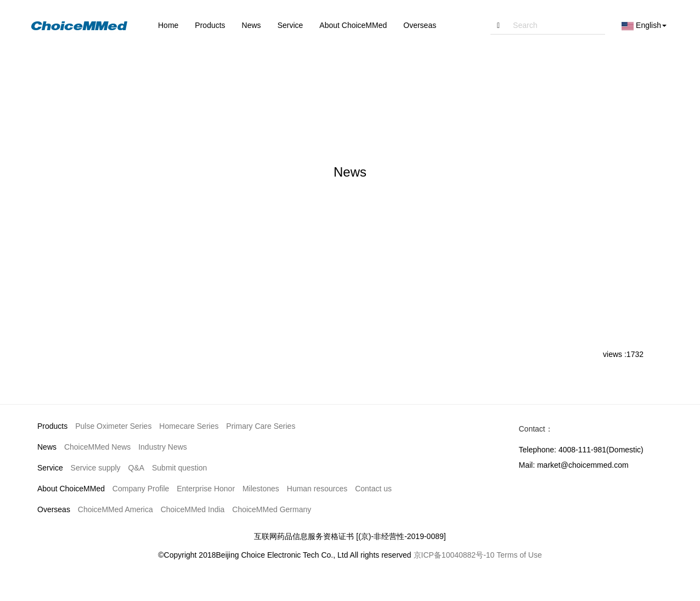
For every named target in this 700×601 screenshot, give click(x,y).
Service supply (96, 468)
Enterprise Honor (206, 489)
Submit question (179, 468)
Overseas (54, 509)
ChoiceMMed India (193, 509)
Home (168, 25)
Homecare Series (189, 426)
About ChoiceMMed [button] (353, 25)
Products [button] (210, 25)
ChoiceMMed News (97, 447)
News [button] (252, 25)
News (47, 447)
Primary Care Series (261, 426)
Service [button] (290, 25)
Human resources (317, 489)
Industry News (163, 447)
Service (50, 468)
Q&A (137, 468)
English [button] (644, 25)
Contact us (373, 489)
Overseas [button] (420, 25)
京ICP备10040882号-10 (454, 555)
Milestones (261, 489)
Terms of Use (519, 555)
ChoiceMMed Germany (272, 509)
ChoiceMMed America (115, 509)
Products (52, 426)
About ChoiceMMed (71, 489)
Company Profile (141, 489)
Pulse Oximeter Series (113, 426)
